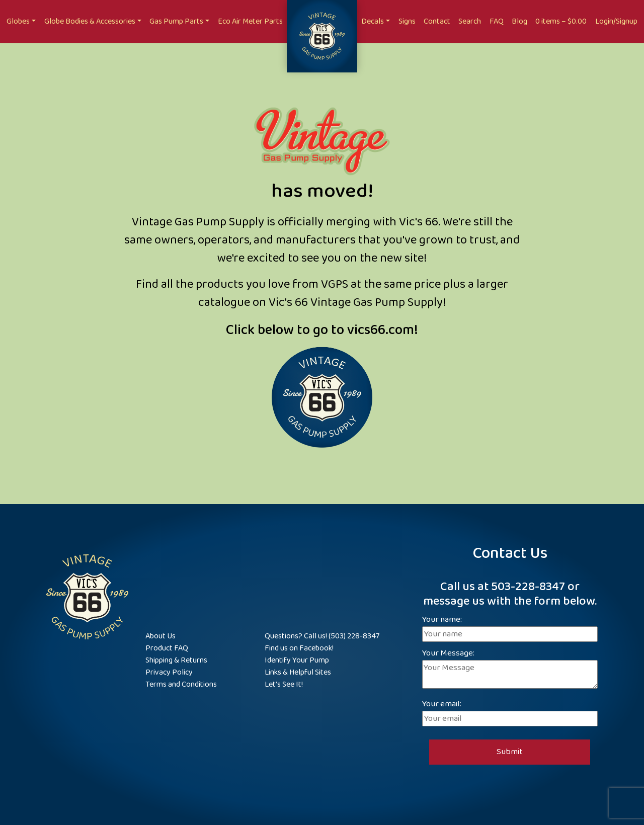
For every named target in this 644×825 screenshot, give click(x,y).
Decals (373, 21)
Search (470, 21)
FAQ (497, 21)
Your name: (510, 627)
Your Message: (510, 670)
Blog (519, 21)
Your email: (510, 712)
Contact (437, 21)
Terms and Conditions (181, 684)
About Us (160, 636)
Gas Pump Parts (176, 21)
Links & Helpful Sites (298, 672)
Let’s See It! (284, 684)
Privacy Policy (169, 672)
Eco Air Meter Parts (250, 21)
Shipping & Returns (176, 660)
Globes (18, 21)
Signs (407, 21)
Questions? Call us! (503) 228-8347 (322, 636)
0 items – (561, 21)
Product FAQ (167, 648)
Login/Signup (616, 21)
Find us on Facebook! (299, 648)
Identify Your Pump (297, 660)
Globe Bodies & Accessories (90, 21)
